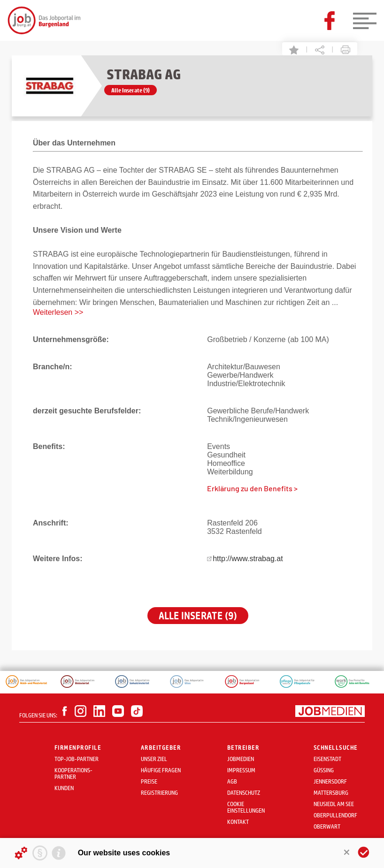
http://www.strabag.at (248, 559)
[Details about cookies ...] (21, 853)
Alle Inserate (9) (131, 90)
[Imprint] (59, 853)
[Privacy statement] (40, 853)
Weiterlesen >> (58, 312)
